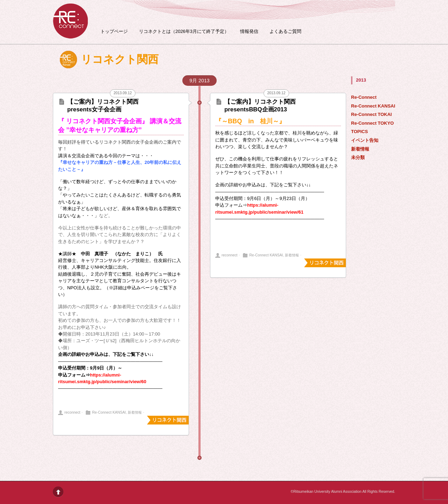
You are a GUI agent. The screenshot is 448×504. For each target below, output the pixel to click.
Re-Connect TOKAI (371, 114)
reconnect (72, 412)
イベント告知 (365, 140)
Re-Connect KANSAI (373, 106)
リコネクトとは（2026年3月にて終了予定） (184, 32)
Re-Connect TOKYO (372, 123)
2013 (361, 80)
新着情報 (360, 149)
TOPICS (359, 132)
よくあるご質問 (285, 32)
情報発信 (249, 32)
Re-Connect (364, 97)
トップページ (114, 32)
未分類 (358, 157)
